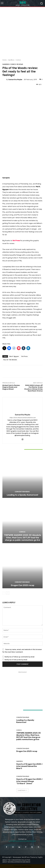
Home (4, 60)
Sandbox (11, 60)
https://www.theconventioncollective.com (23, 418)
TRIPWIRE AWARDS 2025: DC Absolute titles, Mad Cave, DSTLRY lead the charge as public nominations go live (22, 538)
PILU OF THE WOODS (10, 360)
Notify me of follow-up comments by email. (20, 657)
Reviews (20, 64)
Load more (22, 790)
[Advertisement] (22, 32)
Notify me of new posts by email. (16, 660)
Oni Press (16, 241)
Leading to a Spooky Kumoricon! (22, 495)
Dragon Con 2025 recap (23, 585)
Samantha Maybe (15, 79)
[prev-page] (4, 593)
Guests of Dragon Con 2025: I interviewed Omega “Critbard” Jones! (29, 781)
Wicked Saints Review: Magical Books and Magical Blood (11, 387)
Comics (18, 60)
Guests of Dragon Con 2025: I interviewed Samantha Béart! (29, 766)
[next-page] (8, 593)
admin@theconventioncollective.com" (22, 841)
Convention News (22, 492)
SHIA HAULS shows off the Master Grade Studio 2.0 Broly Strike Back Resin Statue (33, 388)
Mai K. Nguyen (14, 356)
